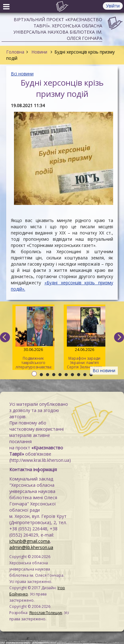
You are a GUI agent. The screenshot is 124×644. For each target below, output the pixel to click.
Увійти (113, 6)
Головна (15, 52)
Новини (39, 52)
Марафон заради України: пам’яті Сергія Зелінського (85, 338)
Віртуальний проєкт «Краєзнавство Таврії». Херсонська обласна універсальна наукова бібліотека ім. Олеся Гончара (58, 29)
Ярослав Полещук (46, 613)
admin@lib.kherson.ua (31, 547)
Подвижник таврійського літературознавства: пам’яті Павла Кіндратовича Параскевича (34, 338)
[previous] (5, 337)
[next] (119, 337)
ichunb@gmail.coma (30, 541)
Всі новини (22, 74)
